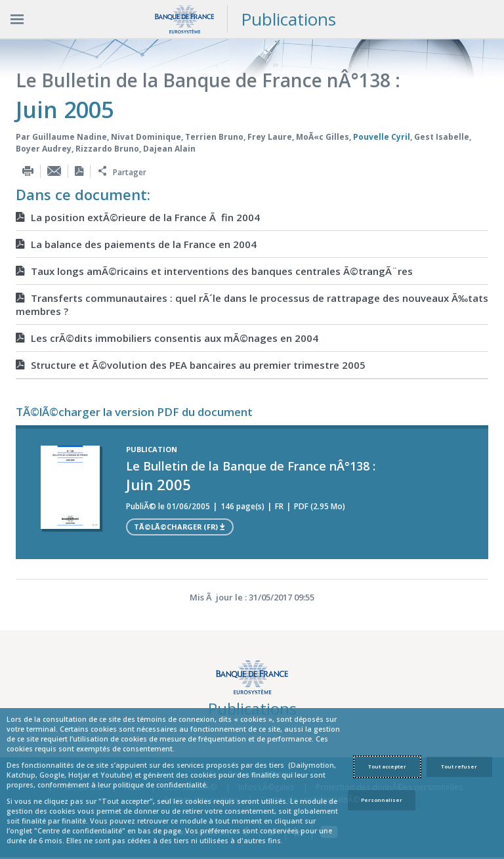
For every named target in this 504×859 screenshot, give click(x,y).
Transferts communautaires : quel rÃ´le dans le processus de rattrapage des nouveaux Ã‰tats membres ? (252, 304)
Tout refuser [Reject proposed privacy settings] (459, 766)
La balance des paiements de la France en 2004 (136, 244)
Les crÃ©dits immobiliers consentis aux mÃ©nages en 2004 (167, 338)
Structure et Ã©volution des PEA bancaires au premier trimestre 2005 (191, 365)
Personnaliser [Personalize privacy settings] (382, 800)
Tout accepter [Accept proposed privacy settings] (387, 766)
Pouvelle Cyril (382, 137)
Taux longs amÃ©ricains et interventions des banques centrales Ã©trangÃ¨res (214, 271)
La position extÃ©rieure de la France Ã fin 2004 (138, 217)
